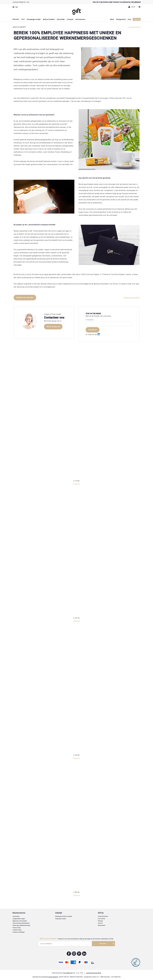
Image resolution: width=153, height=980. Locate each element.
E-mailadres (90, 320)
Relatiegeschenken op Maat (64, 916)
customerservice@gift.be (94, 973)
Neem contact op (53, 327)
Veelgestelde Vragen (19, 919)
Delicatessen (81, 19)
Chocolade (61, 19)
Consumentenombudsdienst (21, 923)
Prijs (129, 19)
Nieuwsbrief (102, 925)
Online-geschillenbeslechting (21, 925)
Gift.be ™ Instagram (74, 954)
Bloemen (16, 19)
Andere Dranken (49, 19)
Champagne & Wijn (34, 19)
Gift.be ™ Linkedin (84, 954)
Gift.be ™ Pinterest (79, 954)
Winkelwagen (140, 6)
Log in (133, 7)
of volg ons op (93, 334)
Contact (100, 923)
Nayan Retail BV (53, 977)
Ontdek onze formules (25, 298)
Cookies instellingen (19, 932)
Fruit (23, 19)
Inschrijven (93, 330)
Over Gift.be (101, 919)
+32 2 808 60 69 (136, 2)
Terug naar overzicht (135, 27)
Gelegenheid (121, 19)
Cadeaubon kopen (61, 919)
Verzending (16, 916)
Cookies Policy (17, 930)
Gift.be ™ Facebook (69, 954)
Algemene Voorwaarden (20, 921)
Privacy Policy (17, 928)
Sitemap (100, 921)
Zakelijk (137, 19)
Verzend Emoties (103, 916)
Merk (112, 19)
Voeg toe (77, 484)
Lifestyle (70, 19)
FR (17, 7)
